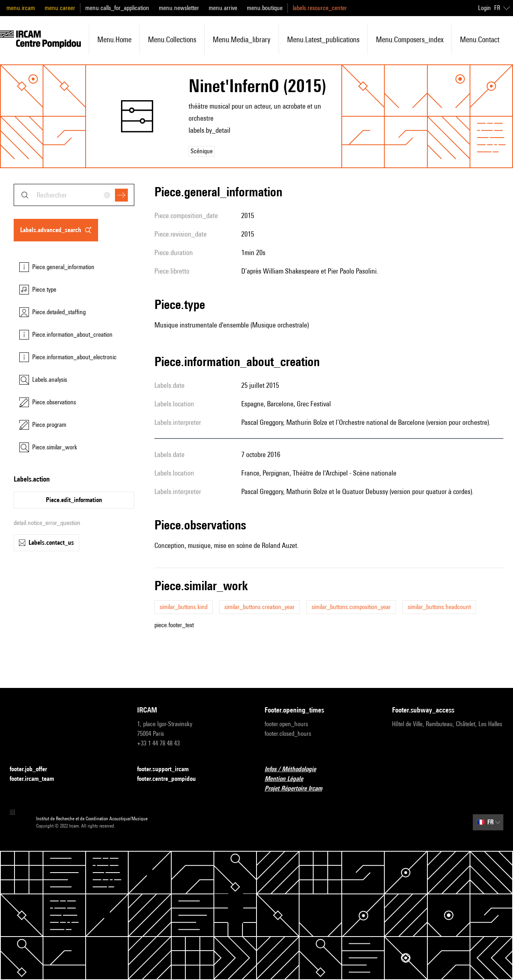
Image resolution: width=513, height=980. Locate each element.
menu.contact (480, 39)
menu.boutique (265, 8)
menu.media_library (242, 39)
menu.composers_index (410, 39)
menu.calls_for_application (117, 8)
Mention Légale (289, 779)
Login (484, 8)
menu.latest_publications (323, 39)
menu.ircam (21, 8)
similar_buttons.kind (184, 607)
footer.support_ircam (168, 769)
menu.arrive (223, 8)
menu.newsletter (179, 8)
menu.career (60, 8)
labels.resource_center (320, 8)
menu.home (114, 39)
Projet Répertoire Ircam (298, 789)
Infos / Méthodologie (295, 769)
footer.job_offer (33, 769)
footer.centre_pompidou (171, 779)
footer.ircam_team (37, 779)
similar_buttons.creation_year (260, 607)
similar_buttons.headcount (439, 607)
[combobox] (74, 195)
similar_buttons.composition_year (351, 607)
